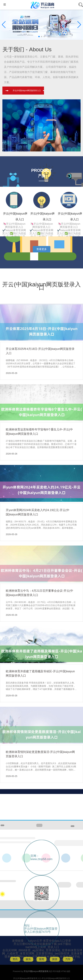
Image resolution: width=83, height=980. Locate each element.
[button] (79, 25)
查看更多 (42, 249)
